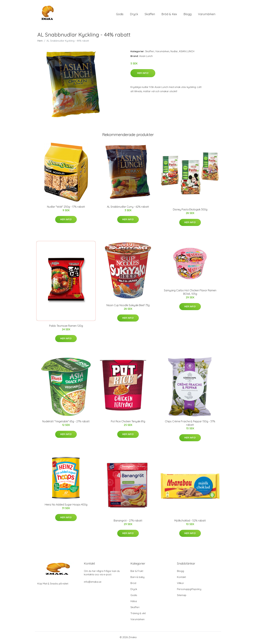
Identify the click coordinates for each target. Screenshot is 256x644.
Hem (40, 42)
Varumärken (207, 15)
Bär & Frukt (137, 572)
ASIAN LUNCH (187, 52)
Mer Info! (143, 74)
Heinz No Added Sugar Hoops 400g (66, 506)
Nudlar (174, 52)
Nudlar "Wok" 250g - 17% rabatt (66, 208)
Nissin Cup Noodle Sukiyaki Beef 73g (128, 306)
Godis (120, 15)
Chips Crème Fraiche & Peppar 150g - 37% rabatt (190, 424)
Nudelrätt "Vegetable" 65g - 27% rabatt (66, 423)
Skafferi (150, 15)
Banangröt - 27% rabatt (128, 522)
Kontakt (181, 578)
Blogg (188, 15)
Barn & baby (137, 578)
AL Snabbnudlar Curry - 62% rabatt (128, 208)
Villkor (180, 584)
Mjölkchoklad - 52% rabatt (190, 522)
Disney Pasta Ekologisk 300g (190, 211)
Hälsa (134, 602)
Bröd (133, 584)
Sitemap (182, 596)
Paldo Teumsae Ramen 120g (66, 327)
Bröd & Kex (169, 15)
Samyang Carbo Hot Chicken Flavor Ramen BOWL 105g (190, 293)
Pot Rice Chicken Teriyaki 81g (128, 423)
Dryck (134, 15)
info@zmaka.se (93, 583)
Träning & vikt (138, 614)
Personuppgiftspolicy (189, 590)
